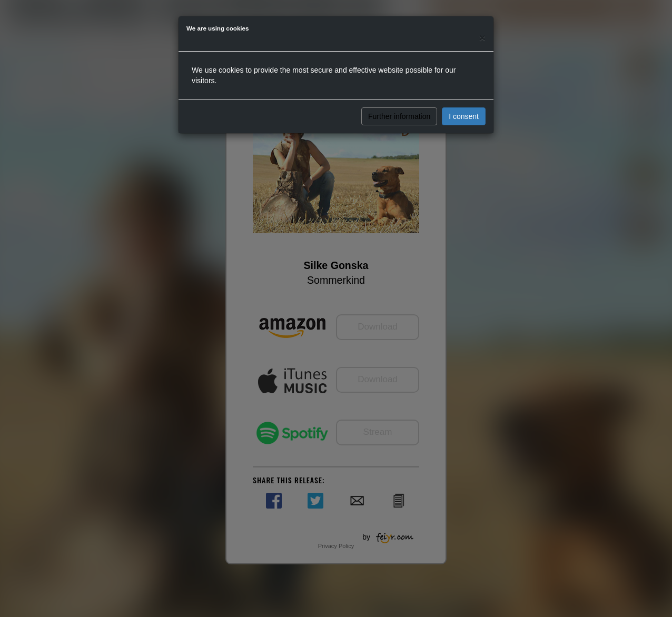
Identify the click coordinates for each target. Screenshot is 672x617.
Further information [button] (399, 116)
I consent (464, 116)
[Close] (482, 38)
